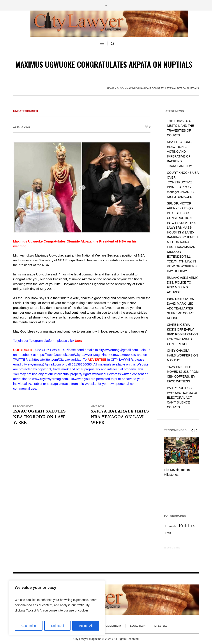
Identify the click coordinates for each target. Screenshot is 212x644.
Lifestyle (161, 625)
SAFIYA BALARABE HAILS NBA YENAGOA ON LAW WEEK (120, 417)
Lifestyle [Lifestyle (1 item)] (170, 526)
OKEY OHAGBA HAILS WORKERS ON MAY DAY (182, 355)
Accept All (86, 626)
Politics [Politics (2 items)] (187, 525)
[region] (57, 608)
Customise (29, 626)
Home (111, 88)
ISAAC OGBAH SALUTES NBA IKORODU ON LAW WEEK (39, 417)
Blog (120, 88)
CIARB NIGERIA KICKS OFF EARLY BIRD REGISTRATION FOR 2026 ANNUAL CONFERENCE (182, 334)
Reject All (57, 626)
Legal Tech (138, 625)
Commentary (112, 625)
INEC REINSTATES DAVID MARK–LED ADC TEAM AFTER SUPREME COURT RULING (180, 308)
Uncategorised (26, 111)
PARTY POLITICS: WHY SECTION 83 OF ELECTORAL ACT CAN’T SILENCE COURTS (182, 398)
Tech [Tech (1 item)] (168, 532)
